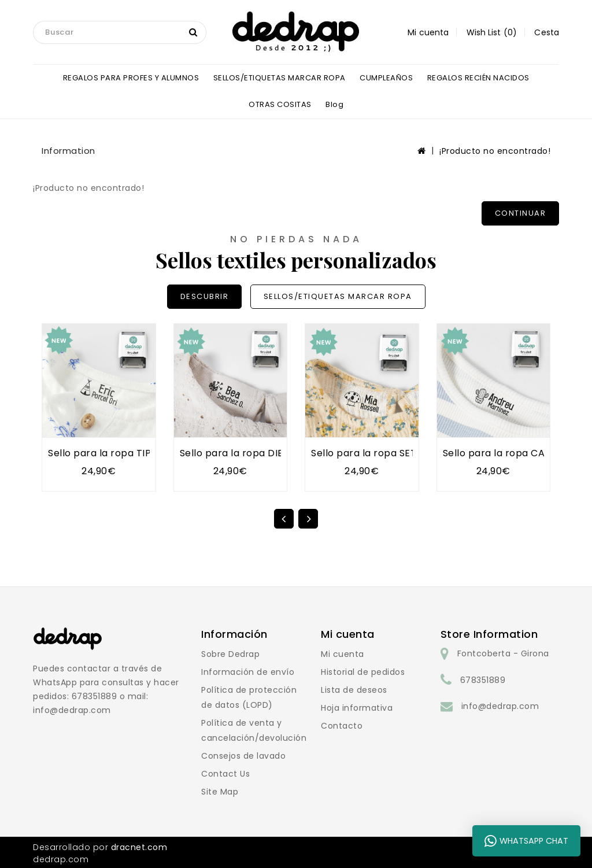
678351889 (483, 680)
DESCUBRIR (205, 296)
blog (334, 104)
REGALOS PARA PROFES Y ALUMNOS (131, 78)
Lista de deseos (354, 690)
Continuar (521, 213)
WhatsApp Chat (526, 841)
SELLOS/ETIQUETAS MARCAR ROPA (280, 78)
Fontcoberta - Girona (503, 653)
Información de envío (248, 672)
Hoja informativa (357, 708)
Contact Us (225, 774)
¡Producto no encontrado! (495, 151)
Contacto (342, 726)
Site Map (220, 792)
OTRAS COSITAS (280, 104)
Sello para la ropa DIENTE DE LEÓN (262, 453)
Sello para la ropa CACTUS (507, 453)
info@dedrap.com (500, 706)
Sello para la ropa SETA (367, 453)
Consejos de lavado (243, 756)
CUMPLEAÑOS (386, 78)
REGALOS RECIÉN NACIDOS (478, 78)
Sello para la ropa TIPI (101, 453)
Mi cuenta (343, 654)
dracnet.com (139, 847)
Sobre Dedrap (230, 654)
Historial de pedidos (363, 672)
